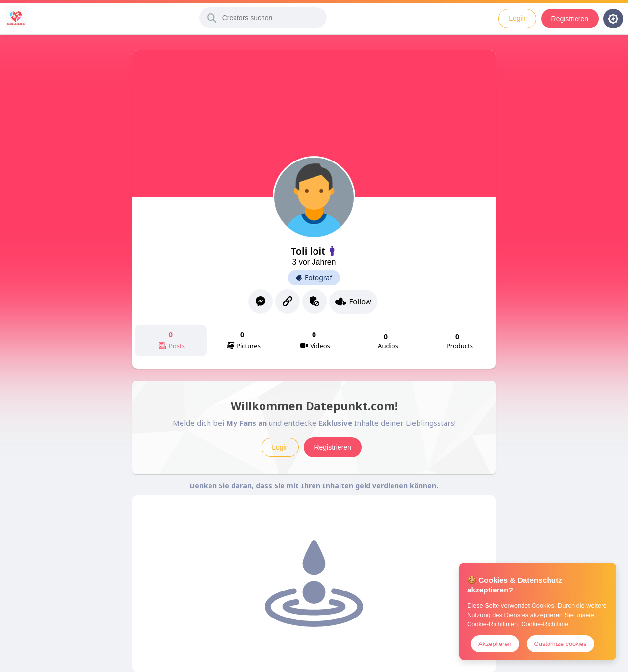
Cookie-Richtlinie (545, 624)
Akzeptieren (495, 644)
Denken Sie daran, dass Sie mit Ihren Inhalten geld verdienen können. (314, 486)
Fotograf (314, 278)
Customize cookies (561, 644)
